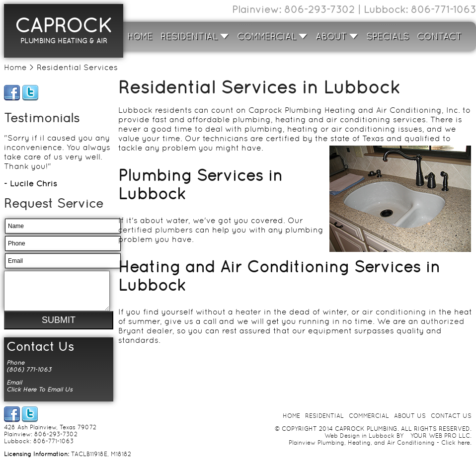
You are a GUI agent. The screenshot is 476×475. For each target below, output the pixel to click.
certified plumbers (156, 230)
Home (15, 67)
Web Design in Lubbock (359, 443)
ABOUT (337, 36)
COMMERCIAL (272, 36)
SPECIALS (388, 36)
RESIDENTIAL (195, 36)
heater (248, 312)
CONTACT (439, 36)
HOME (140, 36)
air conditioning (394, 312)
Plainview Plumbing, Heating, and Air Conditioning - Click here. (380, 450)
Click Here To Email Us (40, 397)
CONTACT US (451, 423)
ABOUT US (410, 423)
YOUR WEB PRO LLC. (441, 443)
